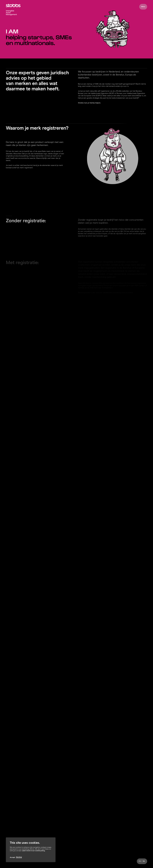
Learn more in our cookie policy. (34, 851)
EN (140, 861)
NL (144, 861)
